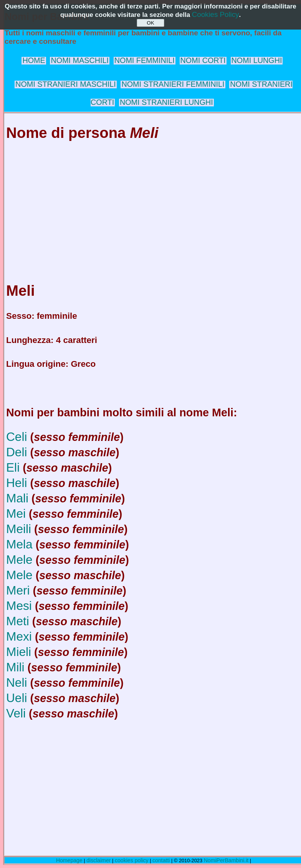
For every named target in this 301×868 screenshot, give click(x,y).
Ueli (17, 698)
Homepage (69, 860)
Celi (17, 437)
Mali (17, 498)
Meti (18, 621)
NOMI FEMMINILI (145, 60)
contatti (161, 860)
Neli (17, 682)
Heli (17, 483)
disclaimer (98, 860)
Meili (19, 529)
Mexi (19, 636)
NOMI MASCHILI (80, 60)
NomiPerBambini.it (226, 860)
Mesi (19, 606)
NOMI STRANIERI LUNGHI (166, 102)
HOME (34, 60)
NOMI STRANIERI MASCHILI (66, 84)
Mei (16, 514)
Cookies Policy (216, 14)
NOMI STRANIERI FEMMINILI (173, 84)
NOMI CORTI (203, 60)
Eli (13, 467)
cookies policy (132, 860)
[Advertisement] (152, 204)
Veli (16, 713)
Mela (19, 544)
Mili (15, 667)
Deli (17, 452)
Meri (18, 590)
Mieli (19, 652)
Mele (19, 560)
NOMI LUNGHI (257, 60)
